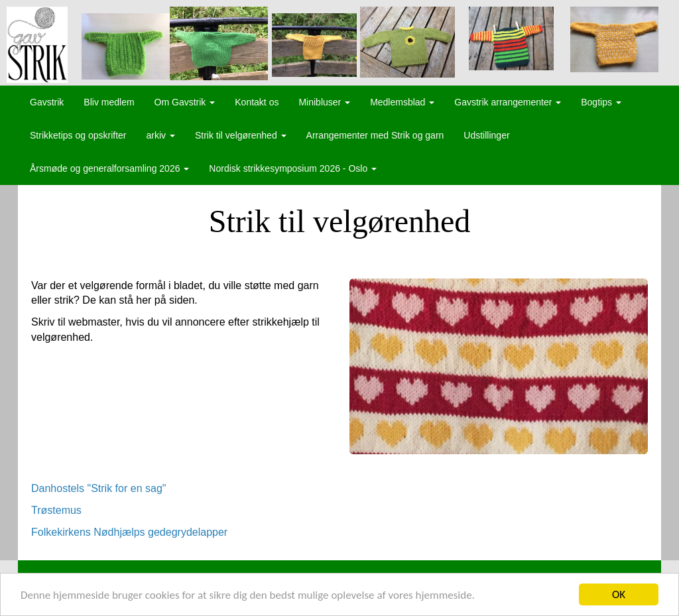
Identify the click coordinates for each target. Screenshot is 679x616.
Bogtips (601, 102)
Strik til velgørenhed (241, 135)
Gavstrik (47, 102)
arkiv (161, 135)
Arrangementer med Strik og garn (375, 135)
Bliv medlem (109, 102)
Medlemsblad (402, 102)
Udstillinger (486, 135)
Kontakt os (257, 102)
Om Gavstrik (185, 102)
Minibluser (324, 102)
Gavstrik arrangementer (508, 102)
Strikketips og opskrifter (78, 135)
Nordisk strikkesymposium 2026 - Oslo (293, 168)
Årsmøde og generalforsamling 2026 (109, 168)
